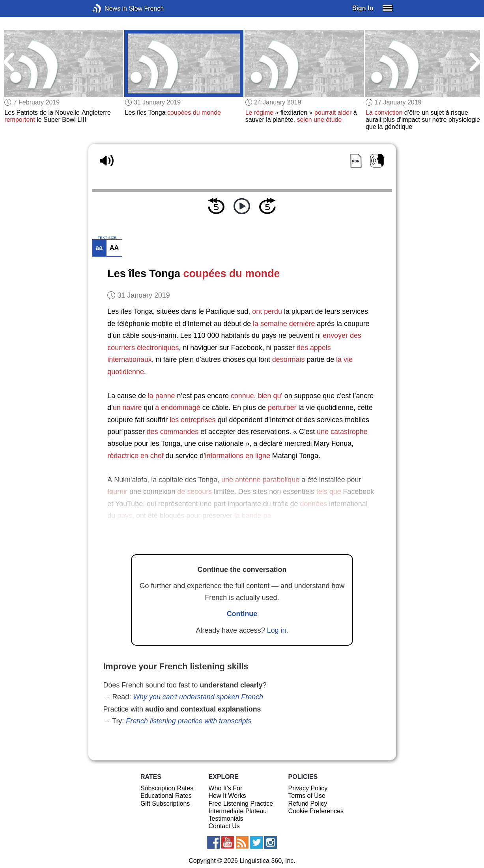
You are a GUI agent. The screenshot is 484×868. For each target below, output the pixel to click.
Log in (277, 630)
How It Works (227, 796)
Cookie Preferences (316, 811)
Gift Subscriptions (165, 804)
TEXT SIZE (107, 238)
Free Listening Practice (241, 804)
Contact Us (224, 826)
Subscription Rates (167, 788)
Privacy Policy (308, 788)
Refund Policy (308, 804)
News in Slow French (109, 8)
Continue (242, 614)
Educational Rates (166, 796)
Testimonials (226, 819)
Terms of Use (307, 796)
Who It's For (226, 788)
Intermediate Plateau (238, 811)
